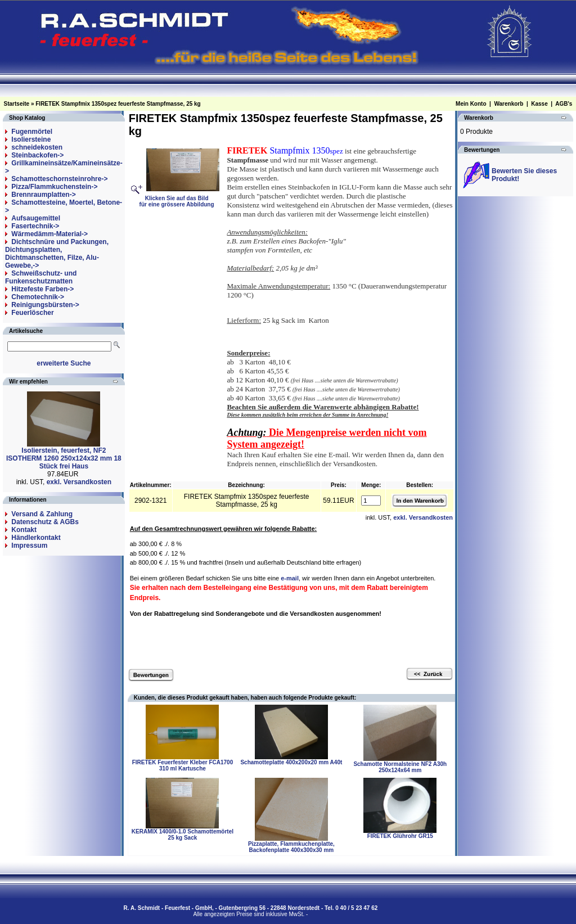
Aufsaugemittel (36, 218)
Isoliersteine (31, 139)
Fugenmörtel (32, 132)
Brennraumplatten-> (43, 195)
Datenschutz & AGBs (45, 522)
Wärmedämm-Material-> (49, 234)
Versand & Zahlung (42, 514)
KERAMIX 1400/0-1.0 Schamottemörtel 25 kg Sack (183, 835)
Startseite (17, 104)
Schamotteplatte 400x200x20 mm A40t (291, 762)
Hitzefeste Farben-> (42, 289)
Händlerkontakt (36, 538)
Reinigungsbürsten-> (45, 305)
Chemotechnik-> (38, 297)
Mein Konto (471, 104)
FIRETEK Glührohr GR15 (400, 836)
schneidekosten (37, 147)
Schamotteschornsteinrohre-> (59, 179)
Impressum (29, 546)
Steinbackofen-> (37, 155)
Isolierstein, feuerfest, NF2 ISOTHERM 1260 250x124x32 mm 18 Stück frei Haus (64, 458)
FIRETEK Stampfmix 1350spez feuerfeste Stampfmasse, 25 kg (118, 104)
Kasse (539, 104)
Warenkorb (508, 104)
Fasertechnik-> (35, 226)
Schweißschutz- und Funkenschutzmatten (41, 277)
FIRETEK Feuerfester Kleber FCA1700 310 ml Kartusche (183, 765)
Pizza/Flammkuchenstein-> (54, 187)
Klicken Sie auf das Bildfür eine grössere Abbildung (180, 198)
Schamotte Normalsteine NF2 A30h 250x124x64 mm (400, 767)
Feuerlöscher (32, 313)
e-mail (290, 578)
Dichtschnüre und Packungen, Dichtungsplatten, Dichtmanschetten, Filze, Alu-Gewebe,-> (57, 254)
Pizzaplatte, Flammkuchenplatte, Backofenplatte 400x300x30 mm (291, 847)
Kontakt (24, 530)
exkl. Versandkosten (79, 482)
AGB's (564, 104)
